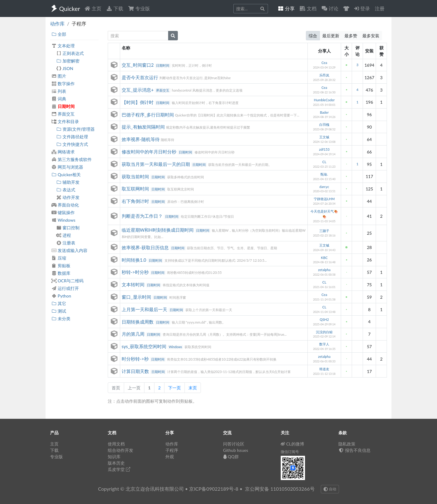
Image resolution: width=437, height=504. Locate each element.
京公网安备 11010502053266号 (280, 489)
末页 (193, 388)
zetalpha (324, 270)
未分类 (61, 319)
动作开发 (68, 197)
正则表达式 (70, 53)
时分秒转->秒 (136, 359)
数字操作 (63, 84)
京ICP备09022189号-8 (214, 489)
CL (324, 162)
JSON (65, 68)
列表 (59, 91)
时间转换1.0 (135, 260)
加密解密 (68, 61)
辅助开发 (68, 182)
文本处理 (63, 46)
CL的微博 (292, 444)
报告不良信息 (354, 450)
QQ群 (231, 457)
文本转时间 (134, 284)
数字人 (324, 344)
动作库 (57, 24)
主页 (93, 8)
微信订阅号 (290, 452)
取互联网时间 (136, 189)
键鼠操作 (63, 212)
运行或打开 (65, 288)
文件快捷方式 (72, 144)
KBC (324, 258)
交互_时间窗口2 (138, 65)
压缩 (59, 258)
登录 (362, 8)
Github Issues (236, 450)
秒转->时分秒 (136, 272)
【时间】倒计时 (138, 102)
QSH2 (324, 319)
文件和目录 (65, 121)
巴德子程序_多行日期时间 (148, 115)
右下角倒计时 (136, 201)
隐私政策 (347, 444)
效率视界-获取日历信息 (146, 247)
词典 (59, 99)
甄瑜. (324, 174)
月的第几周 (134, 334)
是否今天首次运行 (141, 77)
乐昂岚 (324, 75)
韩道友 (324, 369)
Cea (324, 63)
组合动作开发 (120, 450)
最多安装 (371, 36)
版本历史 (116, 463)
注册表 (66, 243)
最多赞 (351, 36)
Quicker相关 (66, 175)
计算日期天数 (136, 371)
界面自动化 (65, 205)
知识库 (114, 457)
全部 (59, 34)
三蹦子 (324, 231)
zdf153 (324, 149)
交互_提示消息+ (138, 90)
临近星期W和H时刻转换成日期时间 (158, 230)
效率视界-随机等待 (141, 139)
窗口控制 (68, 228)
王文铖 (324, 137)
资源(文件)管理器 (75, 129)
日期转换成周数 (138, 322)
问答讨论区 (234, 444)
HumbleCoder (324, 100)
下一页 (174, 388)
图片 (59, 76)
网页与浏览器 (67, 167)
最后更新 (331, 36)
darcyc (324, 187)
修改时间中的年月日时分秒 (150, 152)
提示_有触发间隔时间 (144, 127)
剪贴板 (61, 265)
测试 (59, 311)
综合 (313, 36)
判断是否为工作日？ (143, 216)
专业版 (139, 8)
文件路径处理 (72, 137)
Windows (63, 220)
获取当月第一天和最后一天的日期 (156, 164)
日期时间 (63, 106)
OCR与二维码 (67, 281)
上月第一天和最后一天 (145, 309)
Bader (324, 112)
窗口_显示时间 (137, 297)
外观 (170, 457)
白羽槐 (324, 124)
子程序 (172, 450)
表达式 (66, 190)
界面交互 (63, 114)
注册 (380, 8)
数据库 (61, 273)
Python (61, 296)
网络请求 (63, 152)
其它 (59, 303)
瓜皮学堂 (119, 469)
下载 (115, 8)
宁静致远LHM (324, 199)
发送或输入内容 (69, 250)
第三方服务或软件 (71, 159)
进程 (64, 235)
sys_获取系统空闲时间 (145, 346)
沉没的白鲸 (324, 332)
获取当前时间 (136, 176)
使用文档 (116, 444)
